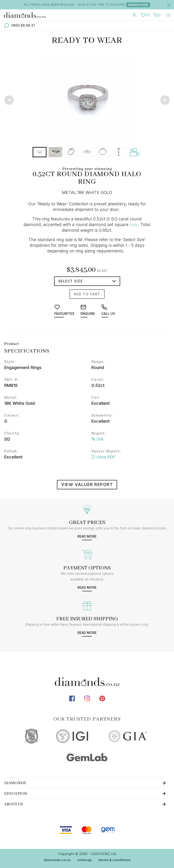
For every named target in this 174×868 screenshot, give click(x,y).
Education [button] (16, 794)
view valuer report (87, 485)
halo (134, 225)
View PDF (103, 457)
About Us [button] (14, 804)
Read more (87, 536)
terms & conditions (114, 860)
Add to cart (87, 294)
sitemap (85, 860)
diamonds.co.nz (57, 860)
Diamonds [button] (15, 783)
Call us (108, 310)
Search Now (138, 5)
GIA (98, 439)
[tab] (87, 783)
